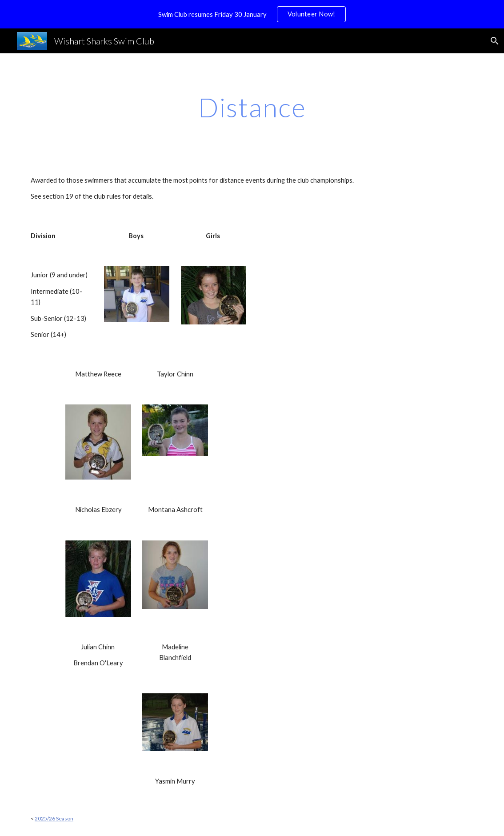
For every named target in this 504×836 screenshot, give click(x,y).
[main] (252, 107)
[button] (493, 41)
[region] (252, 14)
